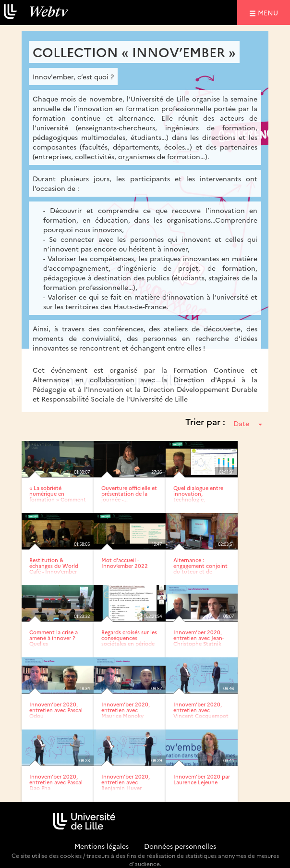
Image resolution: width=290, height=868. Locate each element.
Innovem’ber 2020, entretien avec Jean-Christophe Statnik (199, 638)
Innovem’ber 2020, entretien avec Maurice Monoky (126, 710)
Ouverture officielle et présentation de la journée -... (129, 494)
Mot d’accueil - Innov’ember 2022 (125, 563)
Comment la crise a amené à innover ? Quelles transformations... (54, 641)
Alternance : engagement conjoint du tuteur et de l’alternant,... (200, 569)
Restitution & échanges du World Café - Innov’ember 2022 (54, 569)
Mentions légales (102, 846)
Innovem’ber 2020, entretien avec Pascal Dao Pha (56, 782)
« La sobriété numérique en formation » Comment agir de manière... (58, 497)
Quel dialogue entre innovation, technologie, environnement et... (198, 497)
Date (248, 423)
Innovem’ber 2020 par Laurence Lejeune (202, 779)
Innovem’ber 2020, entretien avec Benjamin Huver (126, 782)
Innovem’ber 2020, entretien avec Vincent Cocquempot (201, 710)
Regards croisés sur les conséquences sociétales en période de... (129, 641)
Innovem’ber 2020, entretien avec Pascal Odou (56, 710)
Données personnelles (180, 846)
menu (269, 12)
